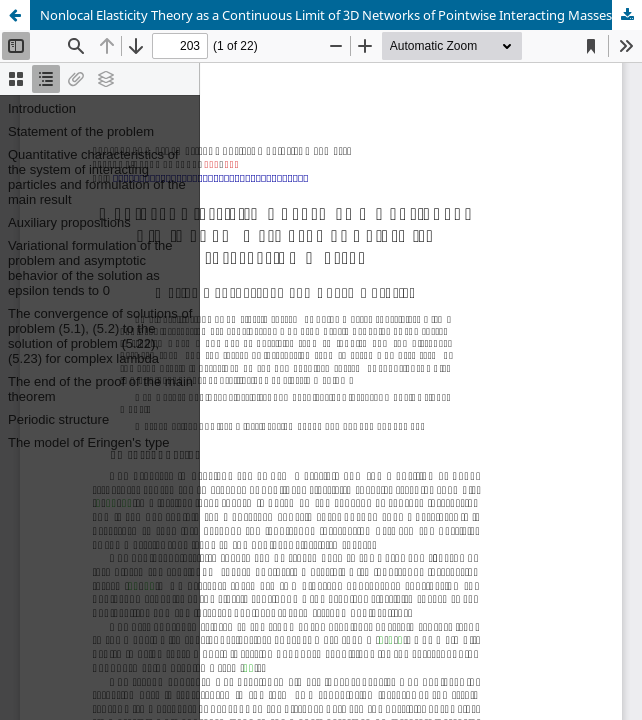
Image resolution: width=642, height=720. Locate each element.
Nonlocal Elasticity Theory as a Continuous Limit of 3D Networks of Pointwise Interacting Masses (326, 15)
